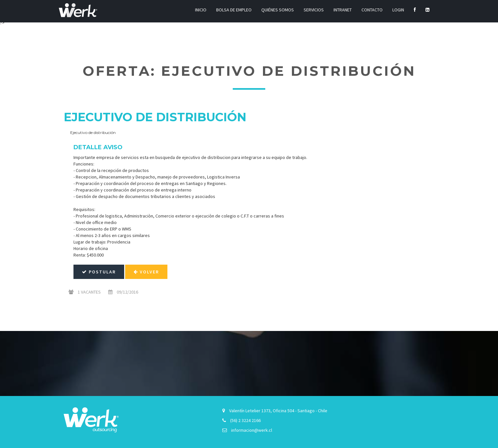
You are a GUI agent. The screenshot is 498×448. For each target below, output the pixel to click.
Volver (146, 272)
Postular (99, 272)
